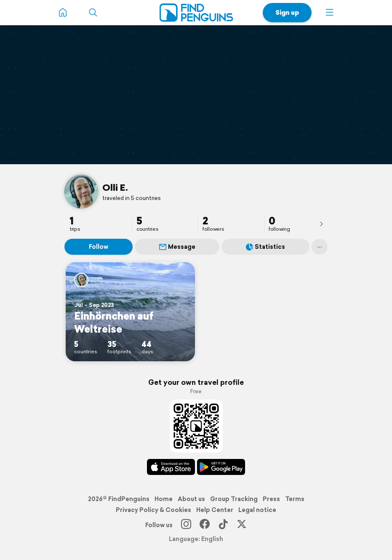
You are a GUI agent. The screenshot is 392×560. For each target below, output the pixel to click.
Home (164, 499)
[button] (330, 13)
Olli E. (115, 187)
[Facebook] (205, 525)
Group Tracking (234, 499)
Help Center (215, 510)
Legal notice (257, 510)
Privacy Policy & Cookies (153, 510)
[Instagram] (186, 525)
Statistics (265, 247)
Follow (99, 247)
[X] (242, 525)
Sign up (287, 12)
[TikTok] (223, 525)
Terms (295, 499)
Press (271, 499)
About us (191, 499)
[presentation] (321, 224)
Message (177, 247)
